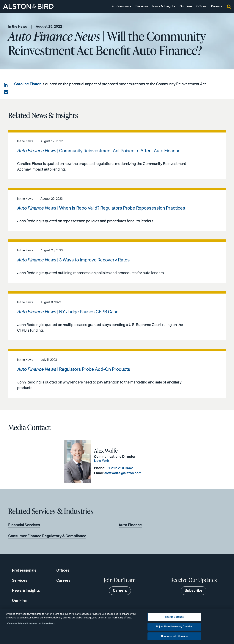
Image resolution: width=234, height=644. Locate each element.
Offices (201, 6)
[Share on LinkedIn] (6, 85)
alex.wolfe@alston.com (123, 473)
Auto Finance (130, 525)
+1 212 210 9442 (120, 468)
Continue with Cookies (174, 636)
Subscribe (194, 591)
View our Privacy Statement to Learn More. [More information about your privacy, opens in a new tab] (31, 624)
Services (142, 6)
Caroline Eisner (28, 84)
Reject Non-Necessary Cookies (174, 627)
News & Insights (164, 6)
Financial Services (24, 525)
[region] (117, 626)
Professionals (121, 6)
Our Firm (186, 6)
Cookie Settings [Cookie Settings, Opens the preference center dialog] (174, 617)
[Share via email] (6, 92)
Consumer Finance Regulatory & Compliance (47, 536)
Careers (217, 6)
